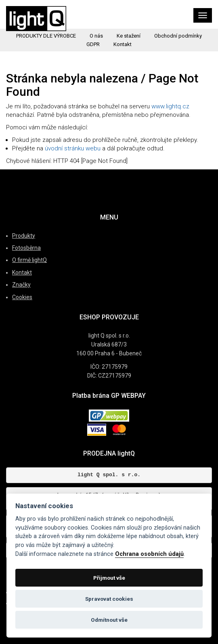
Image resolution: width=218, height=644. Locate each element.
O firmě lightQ (29, 260)
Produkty (24, 236)
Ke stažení (129, 36)
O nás (96, 36)
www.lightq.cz (170, 106)
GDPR (93, 44)
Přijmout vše (109, 578)
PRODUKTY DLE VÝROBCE (46, 36)
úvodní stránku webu (73, 148)
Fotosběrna (26, 248)
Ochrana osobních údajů (149, 554)
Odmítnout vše (109, 620)
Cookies (22, 297)
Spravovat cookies (109, 599)
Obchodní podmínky (178, 36)
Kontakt (123, 44)
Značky (21, 285)
